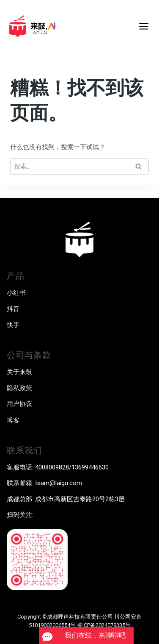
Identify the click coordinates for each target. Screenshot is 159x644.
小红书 (16, 293)
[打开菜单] (144, 26)
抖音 (13, 309)
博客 (13, 420)
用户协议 (19, 404)
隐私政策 (19, 388)
